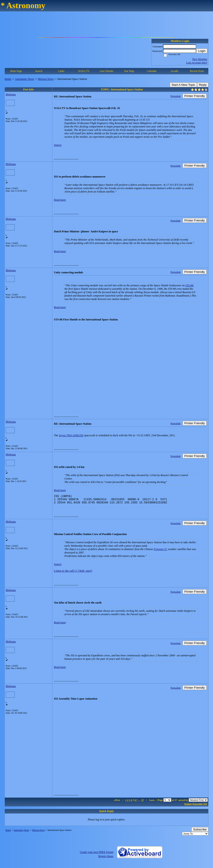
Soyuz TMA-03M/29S (71, 435)
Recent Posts (197, 71)
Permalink (175, 96)
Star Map (129, 71)
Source (58, 145)
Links (61, 71)
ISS (205, 806)
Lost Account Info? (197, 63)
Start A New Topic (183, 85)
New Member (200, 59)
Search (39, 71)
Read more (60, 200)
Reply (203, 85)
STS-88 (189, 285)
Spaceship (198, 806)
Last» (152, 802)
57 (143, 802)
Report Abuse (106, 858)
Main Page (16, 71)
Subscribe (200, 831)
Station (188, 806)
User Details (106, 71)
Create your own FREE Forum (97, 854)
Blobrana (11, 94)
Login (202, 51)
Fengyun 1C (161, 551)
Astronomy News (24, 79)
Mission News (46, 79)
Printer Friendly (195, 96)
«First (117, 802)
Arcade (174, 71)
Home (8, 79)
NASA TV (84, 71)
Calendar (152, 71)
